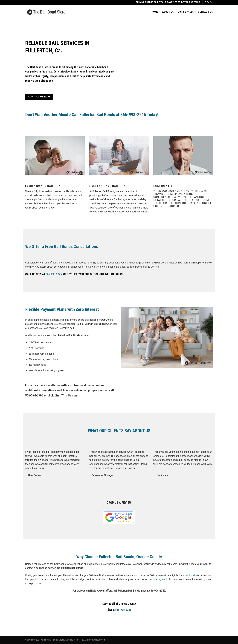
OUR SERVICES (186, 12)
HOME (155, 12)
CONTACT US (205, 12)
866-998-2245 (54, 274)
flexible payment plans (161, 579)
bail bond (190, 575)
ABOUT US (168, 12)
